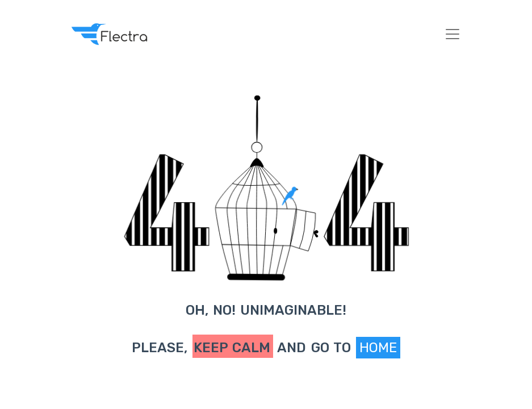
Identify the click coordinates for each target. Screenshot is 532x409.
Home (378, 348)
